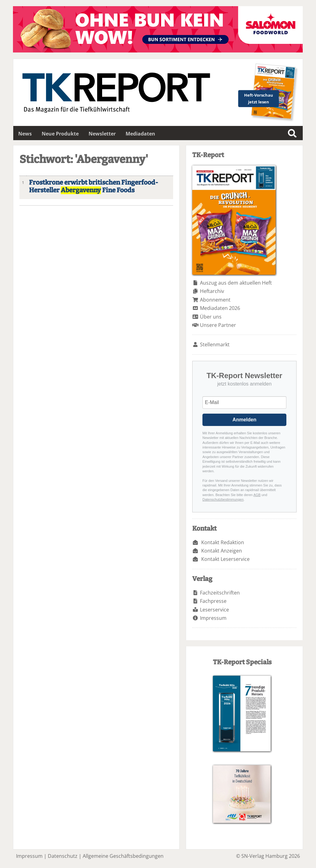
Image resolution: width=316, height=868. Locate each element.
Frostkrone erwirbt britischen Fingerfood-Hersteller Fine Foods (94, 186)
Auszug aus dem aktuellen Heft (236, 283)
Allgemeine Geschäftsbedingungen (123, 856)
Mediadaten (140, 134)
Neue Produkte (60, 134)
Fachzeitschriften (220, 593)
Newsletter (102, 134)
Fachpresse (213, 601)
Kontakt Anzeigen (222, 551)
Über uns (211, 317)
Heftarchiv (212, 291)
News (25, 134)
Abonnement (215, 300)
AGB (257, 495)
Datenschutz (63, 856)
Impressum (213, 618)
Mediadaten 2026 (220, 308)
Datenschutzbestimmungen (223, 499)
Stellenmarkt (215, 344)
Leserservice (214, 610)
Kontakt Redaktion (223, 542)
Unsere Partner (218, 325)
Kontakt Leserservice (225, 559)
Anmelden (244, 420)
